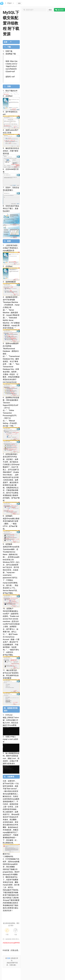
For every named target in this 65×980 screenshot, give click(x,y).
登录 (9, 958)
